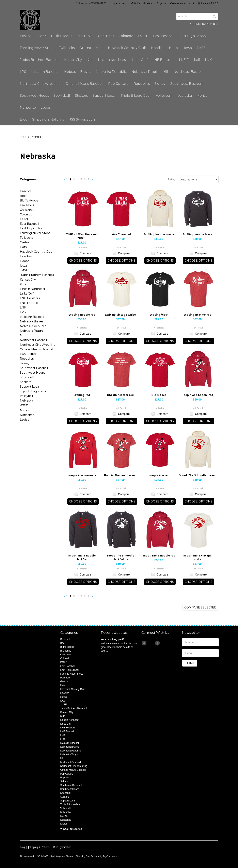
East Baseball (164, 36)
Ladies (45, 108)
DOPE (143, 36)
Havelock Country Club (127, 48)
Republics (142, 84)
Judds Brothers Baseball (40, 60)
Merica (202, 96)
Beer (42, 36)
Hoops (174, 48)
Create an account (182, 3)
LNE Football (190, 60)
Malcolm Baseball (45, 72)
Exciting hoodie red (82, 315)
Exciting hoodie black (197, 234)
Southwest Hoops (34, 96)
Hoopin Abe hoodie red (197, 395)
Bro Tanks (85, 36)
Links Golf (140, 60)
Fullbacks (67, 48)
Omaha (24, 405)
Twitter (144, 643)
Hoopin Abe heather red (120, 475)
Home (23, 137)
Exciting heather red (197, 315)
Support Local (104, 96)
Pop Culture (118, 84)
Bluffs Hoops (61, 36)
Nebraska (184, 96)
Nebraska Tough (145, 72)
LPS (23, 72)
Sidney (160, 84)
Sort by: (171, 179)
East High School (193, 36)
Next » (93, 181)
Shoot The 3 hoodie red (159, 556)
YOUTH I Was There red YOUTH (82, 236)
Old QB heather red (120, 395)
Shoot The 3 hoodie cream (197, 475)
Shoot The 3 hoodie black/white (120, 557)
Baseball (27, 36)
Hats (99, 48)
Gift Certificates (142, 3)
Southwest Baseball (187, 84)
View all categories (71, 829)
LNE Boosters (163, 60)
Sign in (162, 3)
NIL (166, 72)
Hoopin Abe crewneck (82, 475)
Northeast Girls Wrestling (40, 84)
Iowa (188, 48)
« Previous (65, 181)
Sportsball (62, 96)
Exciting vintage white (120, 315)
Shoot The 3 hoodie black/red (82, 557)
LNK (208, 60)
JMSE (201, 48)
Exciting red (82, 395)
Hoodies (158, 48)
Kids (90, 60)
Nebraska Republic (111, 72)
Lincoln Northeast (113, 60)
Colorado (126, 36)
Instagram (151, 643)
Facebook (158, 643)
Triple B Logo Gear (136, 96)
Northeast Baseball (189, 72)
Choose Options (83, 261)
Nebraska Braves (78, 72)
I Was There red (120, 234)
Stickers (81, 96)
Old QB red (159, 395)
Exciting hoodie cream (159, 234)
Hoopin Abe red (159, 475)
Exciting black (159, 315)
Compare (85, 253)
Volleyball (164, 96)
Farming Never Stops (37, 48)
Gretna (85, 48)
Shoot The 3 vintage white (197, 557)
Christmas (106, 36)
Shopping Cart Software (88, 856)
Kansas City (73, 60)
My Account (119, 3)
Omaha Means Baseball (84, 84)
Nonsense (28, 108)
